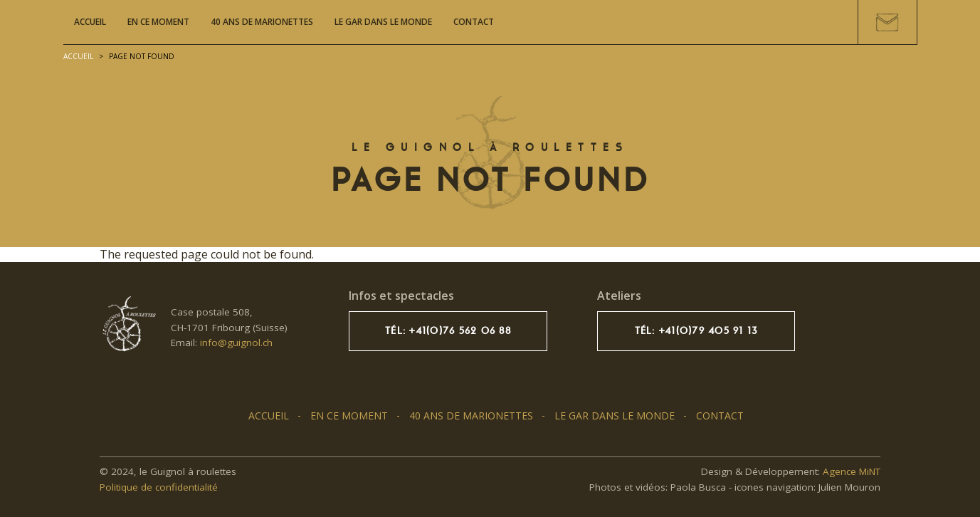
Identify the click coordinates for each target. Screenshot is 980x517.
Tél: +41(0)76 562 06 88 (448, 331)
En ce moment (158, 22)
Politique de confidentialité (159, 487)
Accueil (90, 22)
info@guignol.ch (236, 343)
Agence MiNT (852, 471)
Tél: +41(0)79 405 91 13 (696, 331)
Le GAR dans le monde (383, 22)
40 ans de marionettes (262, 22)
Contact (474, 22)
